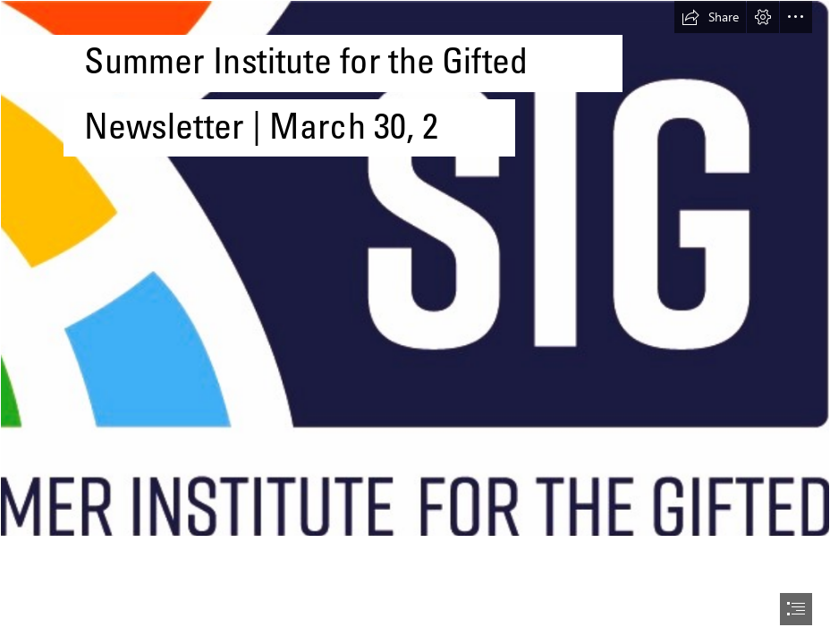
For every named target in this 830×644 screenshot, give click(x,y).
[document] (415, 322)
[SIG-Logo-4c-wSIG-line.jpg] (415, 268)
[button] (710, 17)
